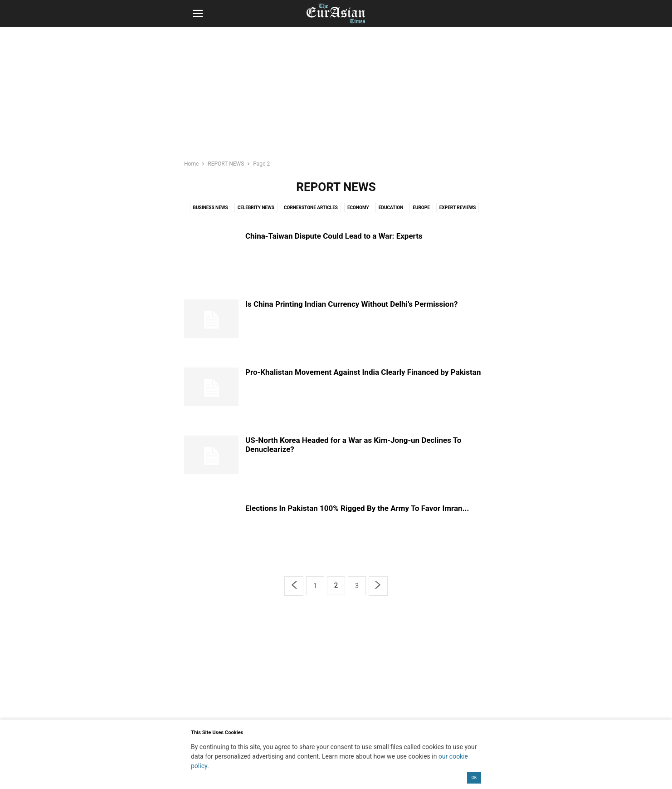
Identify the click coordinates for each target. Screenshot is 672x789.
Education (391, 208)
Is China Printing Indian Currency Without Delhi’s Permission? (351, 304)
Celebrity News (256, 208)
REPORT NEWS (226, 164)
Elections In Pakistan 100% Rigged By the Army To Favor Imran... (357, 508)
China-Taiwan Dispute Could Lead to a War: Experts (334, 236)
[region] (336, 98)
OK (474, 778)
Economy (358, 208)
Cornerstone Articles (311, 208)
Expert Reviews (458, 208)
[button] (198, 14)
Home (191, 164)
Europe (421, 208)
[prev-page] (294, 586)
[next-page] (378, 586)
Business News (211, 208)
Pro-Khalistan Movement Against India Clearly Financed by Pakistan (363, 372)
